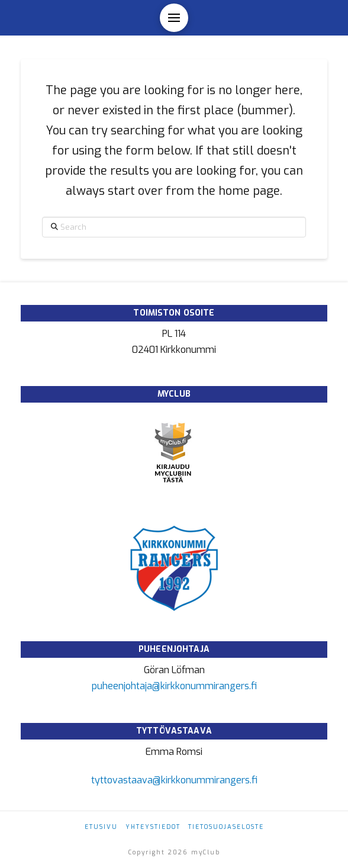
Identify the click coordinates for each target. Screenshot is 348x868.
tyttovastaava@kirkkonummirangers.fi (174, 780)
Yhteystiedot (153, 827)
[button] (174, 18)
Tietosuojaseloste (226, 827)
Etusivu (101, 827)
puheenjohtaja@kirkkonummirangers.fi (174, 686)
